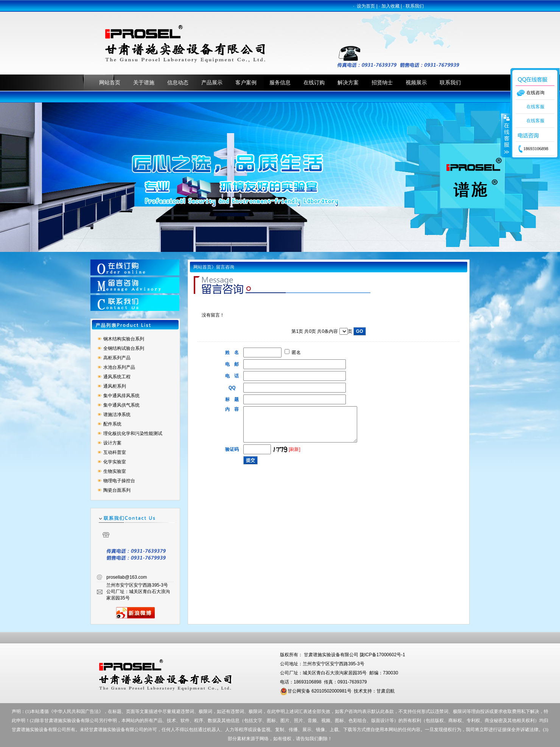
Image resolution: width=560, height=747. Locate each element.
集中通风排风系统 (121, 396)
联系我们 (415, 6)
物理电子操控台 (119, 481)
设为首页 (366, 6)
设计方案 (112, 443)
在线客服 (535, 107)
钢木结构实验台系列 (124, 339)
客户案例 (246, 82)
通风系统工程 (117, 377)
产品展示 (212, 82)
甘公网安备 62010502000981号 (316, 691)
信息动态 (178, 82)
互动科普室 (115, 452)
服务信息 (280, 82)
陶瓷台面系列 (117, 490)
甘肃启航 (386, 691)
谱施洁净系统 (117, 415)
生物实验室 (115, 471)
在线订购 (314, 82)
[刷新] (295, 456)
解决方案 (348, 82)
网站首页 (110, 82)
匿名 (293, 353)
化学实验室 (115, 462)
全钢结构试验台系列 (124, 348)
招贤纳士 (382, 82)
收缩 (506, 135)
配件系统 (112, 424)
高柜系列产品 (117, 358)
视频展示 (416, 82)
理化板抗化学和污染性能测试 (133, 433)
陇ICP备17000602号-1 (383, 655)
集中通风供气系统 (121, 405)
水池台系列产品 (119, 367)
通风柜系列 (115, 386)
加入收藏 (390, 6)
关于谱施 (144, 82)
